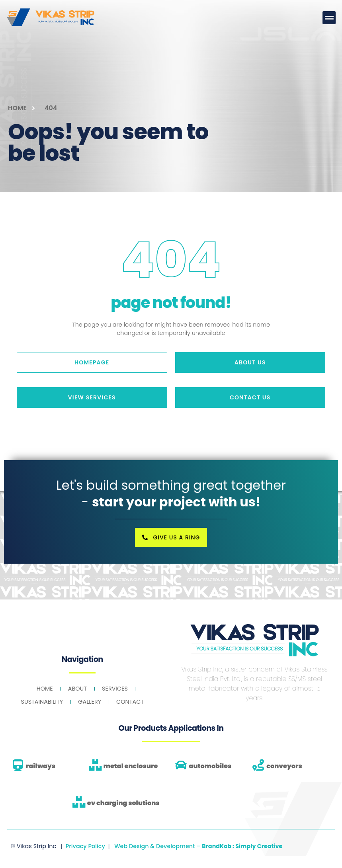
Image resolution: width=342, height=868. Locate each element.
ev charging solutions (123, 803)
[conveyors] (258, 765)
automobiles (210, 766)
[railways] (18, 765)
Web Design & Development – (198, 846)
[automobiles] (181, 765)
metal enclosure (131, 766)
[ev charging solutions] (79, 802)
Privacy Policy (85, 846)
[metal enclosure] (95, 765)
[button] (329, 18)
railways (41, 766)
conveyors (284, 766)
